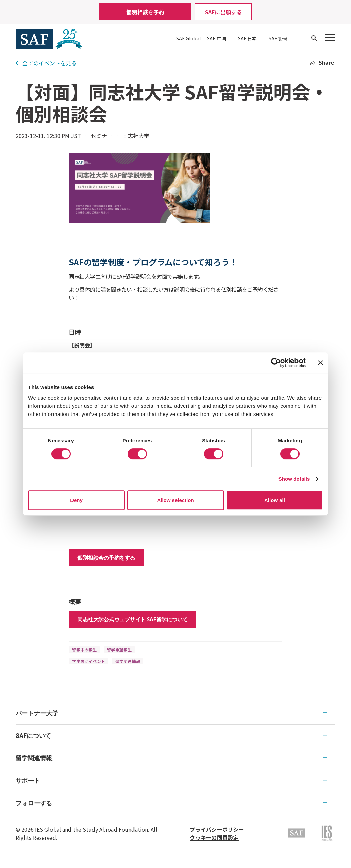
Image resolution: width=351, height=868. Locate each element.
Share (322, 63)
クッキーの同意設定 (214, 837)
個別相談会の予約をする (106, 558)
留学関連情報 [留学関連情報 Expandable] (171, 758)
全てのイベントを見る (46, 63)
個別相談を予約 (145, 12)
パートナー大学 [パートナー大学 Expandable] (171, 713)
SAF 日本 (247, 38)
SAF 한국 (278, 38)
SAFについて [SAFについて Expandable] (171, 736)
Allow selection (175, 500)
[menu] (175, 758)
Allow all (275, 500)
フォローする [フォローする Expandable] (171, 803)
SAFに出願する (223, 12)
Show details (294, 479)
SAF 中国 (216, 38)
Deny (76, 500)
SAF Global (188, 38)
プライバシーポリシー (217, 829)
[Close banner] (321, 363)
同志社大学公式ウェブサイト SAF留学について (132, 619)
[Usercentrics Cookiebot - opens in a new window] (276, 363)
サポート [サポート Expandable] (171, 780)
